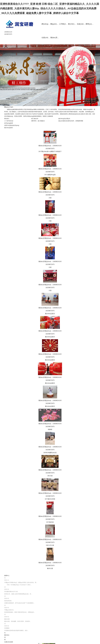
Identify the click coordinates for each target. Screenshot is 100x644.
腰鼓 (99, 2)
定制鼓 (92, 5)
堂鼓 (79, 2)
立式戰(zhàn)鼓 (89, 2)
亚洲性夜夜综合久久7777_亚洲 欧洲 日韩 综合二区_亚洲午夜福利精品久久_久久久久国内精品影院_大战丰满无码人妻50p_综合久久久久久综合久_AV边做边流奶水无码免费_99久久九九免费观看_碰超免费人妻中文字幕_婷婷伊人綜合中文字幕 (49, 9)
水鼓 (99, 5)
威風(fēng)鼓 (70, 2)
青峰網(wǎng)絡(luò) (13, 640)
